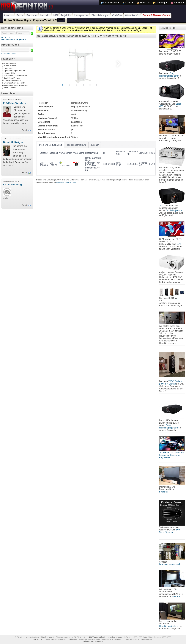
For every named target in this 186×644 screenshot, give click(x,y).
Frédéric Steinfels (14, 103)
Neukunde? (6, 37)
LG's (179, 244)
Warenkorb (132, 15)
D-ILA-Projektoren (174, 210)
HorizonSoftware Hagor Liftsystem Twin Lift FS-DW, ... (35, 20)
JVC (161, 206)
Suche (20, 15)
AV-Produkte (8, 68)
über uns (9, 15)
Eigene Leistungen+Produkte (14, 71)
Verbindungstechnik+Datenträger (16, 86)
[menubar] (142, 3)
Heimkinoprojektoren (169, 626)
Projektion (66, 15)
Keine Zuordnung (10, 88)
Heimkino (45, 15)
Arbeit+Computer (10, 64)
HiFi (56, 15)
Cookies (70, 639)
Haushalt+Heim (10, 73)
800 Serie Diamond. (169, 531)
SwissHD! (164, 492)
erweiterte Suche (9, 54)
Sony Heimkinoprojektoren (169, 75)
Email (24, 130)
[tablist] (96, 159)
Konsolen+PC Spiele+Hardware (16, 76)
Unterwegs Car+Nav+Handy (14, 83)
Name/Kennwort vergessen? (14, 39)
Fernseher (32, 15)
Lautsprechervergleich (170, 564)
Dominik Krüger (13, 142)
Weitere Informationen (93, 642)
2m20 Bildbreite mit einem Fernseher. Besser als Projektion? (172, 455)
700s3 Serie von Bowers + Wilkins (172, 383)
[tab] (51, 145)
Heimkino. (177, 596)
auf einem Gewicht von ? (66, 182)
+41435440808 (94, 637)
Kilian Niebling (12, 185)
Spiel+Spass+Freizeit (12, 78)
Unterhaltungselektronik (13, 81)
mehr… (25, 123)
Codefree (117, 15)
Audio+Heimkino (10, 66)
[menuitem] (110, 3)
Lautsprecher (81, 15)
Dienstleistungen (100, 15)
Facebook (38, 639)
